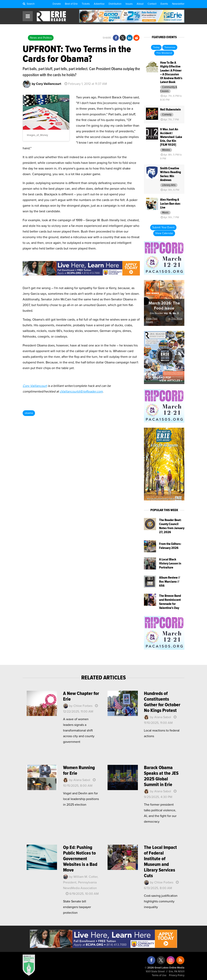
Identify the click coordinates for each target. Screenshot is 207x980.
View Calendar (164, 233)
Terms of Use (159, 975)
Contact (152, 4)
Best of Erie (71, 4)
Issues (129, 4)
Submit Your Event (163, 227)
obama (29, 413)
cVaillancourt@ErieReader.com (81, 392)
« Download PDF (158, 378)
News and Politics (41, 38)
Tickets (86, 4)
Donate (57, 4)
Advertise (99, 4)
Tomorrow (170, 47)
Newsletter (178, 4)
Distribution (115, 4)
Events (164, 4)
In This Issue (175, 319)
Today (156, 47)
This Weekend (164, 53)
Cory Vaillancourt (35, 386)
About (140, 4)
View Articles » (171, 381)
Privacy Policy (177, 975)
